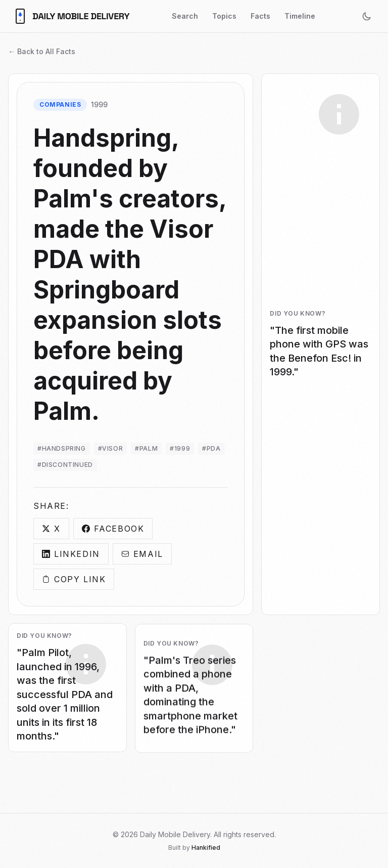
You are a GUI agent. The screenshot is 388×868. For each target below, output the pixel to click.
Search (185, 16)
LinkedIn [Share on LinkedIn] (71, 554)
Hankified (206, 848)
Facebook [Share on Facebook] (113, 529)
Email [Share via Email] (142, 554)
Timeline (300, 16)
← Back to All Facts (42, 51)
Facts (260, 16)
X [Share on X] (51, 529)
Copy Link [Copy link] (74, 580)
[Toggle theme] (367, 16)
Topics (224, 16)
